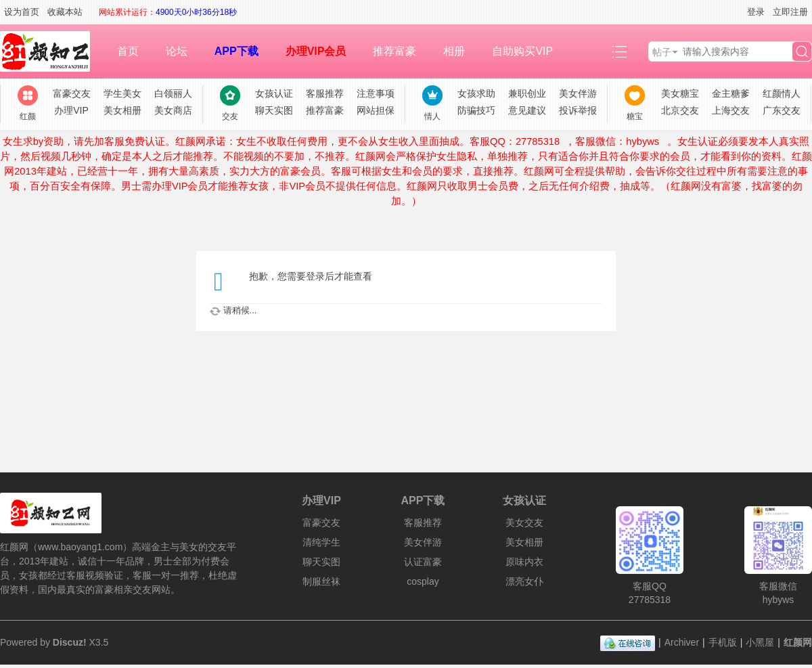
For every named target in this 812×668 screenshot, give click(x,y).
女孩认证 (274, 93)
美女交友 (524, 522)
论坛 (177, 51)
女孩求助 (476, 93)
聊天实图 (274, 110)
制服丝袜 (321, 581)
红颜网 (798, 642)
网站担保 (376, 110)
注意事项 (376, 93)
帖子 (662, 52)
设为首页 (22, 12)
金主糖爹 (731, 93)
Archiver (682, 642)
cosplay (423, 581)
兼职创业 (527, 93)
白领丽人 (173, 93)
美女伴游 (578, 93)
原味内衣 (524, 562)
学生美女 (122, 93)
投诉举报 (578, 110)
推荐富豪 (394, 51)
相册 (454, 51)
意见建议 (527, 110)
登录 (756, 12)
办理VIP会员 (316, 51)
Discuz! (70, 642)
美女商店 (173, 110)
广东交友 (782, 110)
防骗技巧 (476, 110)
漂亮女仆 (524, 581)
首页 (128, 51)
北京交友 (680, 110)
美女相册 (122, 110)
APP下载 (236, 51)
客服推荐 (325, 93)
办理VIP (71, 110)
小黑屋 (760, 642)
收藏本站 (65, 12)
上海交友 (731, 110)
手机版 (723, 642)
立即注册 (790, 12)
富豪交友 (72, 93)
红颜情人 (782, 93)
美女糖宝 (680, 93)
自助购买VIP (522, 51)
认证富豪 (423, 562)
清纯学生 (321, 542)
